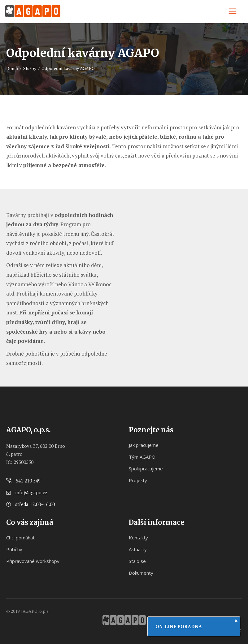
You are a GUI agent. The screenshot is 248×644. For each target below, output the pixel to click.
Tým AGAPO (142, 457)
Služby (30, 68)
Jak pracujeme (144, 445)
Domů (12, 68)
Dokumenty (141, 573)
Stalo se (137, 561)
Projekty (138, 480)
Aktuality (138, 549)
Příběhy (14, 549)
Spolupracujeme (146, 469)
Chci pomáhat (20, 538)
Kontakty (138, 538)
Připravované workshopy (33, 561)
